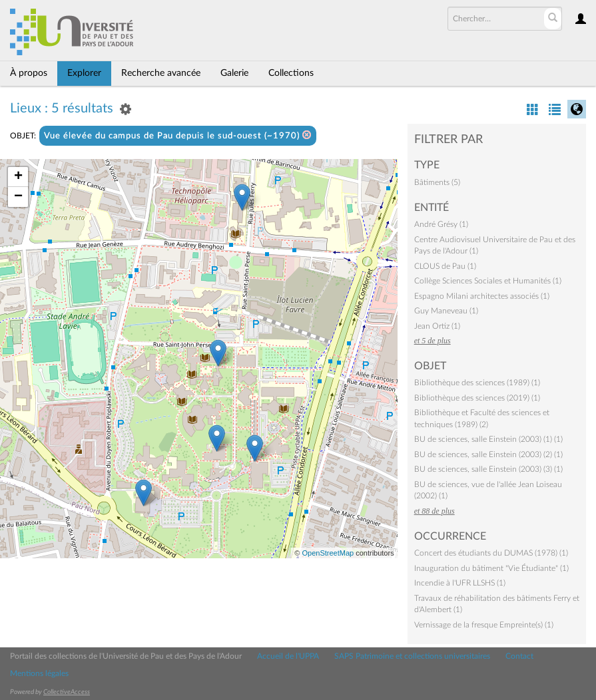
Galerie (234, 73)
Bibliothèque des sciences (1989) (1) (477, 383)
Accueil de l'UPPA (288, 656)
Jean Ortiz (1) (437, 326)
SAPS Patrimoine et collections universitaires (412, 656)
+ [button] (18, 177)
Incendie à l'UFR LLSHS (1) (460, 583)
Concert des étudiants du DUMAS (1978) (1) (491, 553)
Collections (291, 73)
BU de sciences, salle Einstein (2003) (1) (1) (488, 439)
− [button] (18, 197)
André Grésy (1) (441, 224)
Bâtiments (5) (437, 182)
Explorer (84, 73)
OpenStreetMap (328, 553)
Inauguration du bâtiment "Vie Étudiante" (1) (491, 568)
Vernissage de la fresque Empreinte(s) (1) (484, 625)
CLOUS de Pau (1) (445, 266)
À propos (29, 73)
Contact (519, 656)
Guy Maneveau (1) (446, 311)
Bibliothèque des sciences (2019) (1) (477, 398)
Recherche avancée (161, 73)
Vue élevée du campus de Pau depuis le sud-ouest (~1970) (178, 135)
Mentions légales (39, 673)
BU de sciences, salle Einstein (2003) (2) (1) (488, 454)
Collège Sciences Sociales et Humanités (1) (488, 281)
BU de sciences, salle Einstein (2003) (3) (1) (488, 469)
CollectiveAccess (67, 692)
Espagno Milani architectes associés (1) (482, 296)
